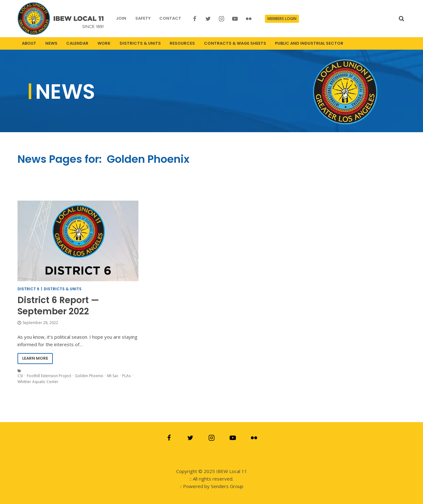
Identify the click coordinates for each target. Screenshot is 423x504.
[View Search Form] (402, 19)
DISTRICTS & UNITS (140, 43)
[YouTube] (235, 19)
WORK (104, 43)
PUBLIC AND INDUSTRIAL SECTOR (309, 43)
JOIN (121, 18)
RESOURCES (182, 43)
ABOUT (29, 43)
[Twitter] (208, 19)
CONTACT (170, 18)
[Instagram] (221, 19)
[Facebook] (195, 19)
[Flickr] (249, 19)
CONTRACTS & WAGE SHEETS (235, 43)
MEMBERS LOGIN (282, 19)
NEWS (51, 43)
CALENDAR (77, 43)
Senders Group (227, 486)
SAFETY (143, 18)
